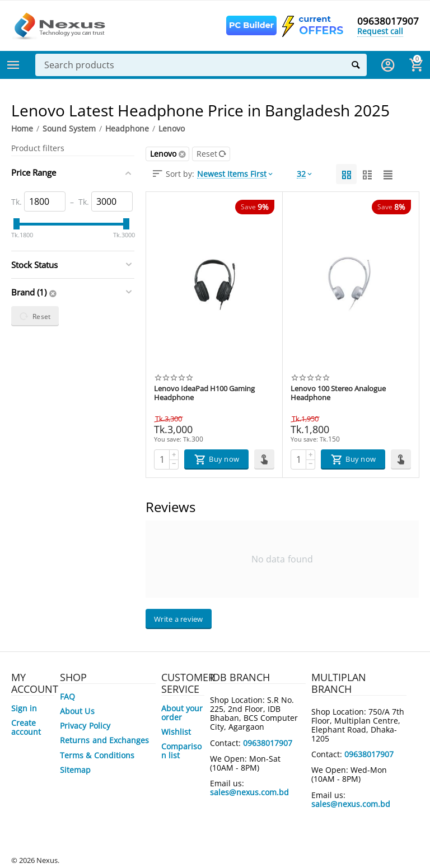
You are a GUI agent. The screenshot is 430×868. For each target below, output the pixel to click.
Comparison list (181, 751)
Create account (26, 727)
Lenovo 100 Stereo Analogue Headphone (338, 393)
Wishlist (176, 732)
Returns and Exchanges (104, 740)
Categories (13, 65)
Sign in (24, 708)
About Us (77, 711)
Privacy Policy (85, 726)
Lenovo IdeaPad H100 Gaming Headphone (204, 393)
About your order (182, 713)
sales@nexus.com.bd (249, 792)
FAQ (67, 696)
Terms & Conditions (97, 755)
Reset (212, 154)
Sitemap (75, 770)
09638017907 (388, 21)
